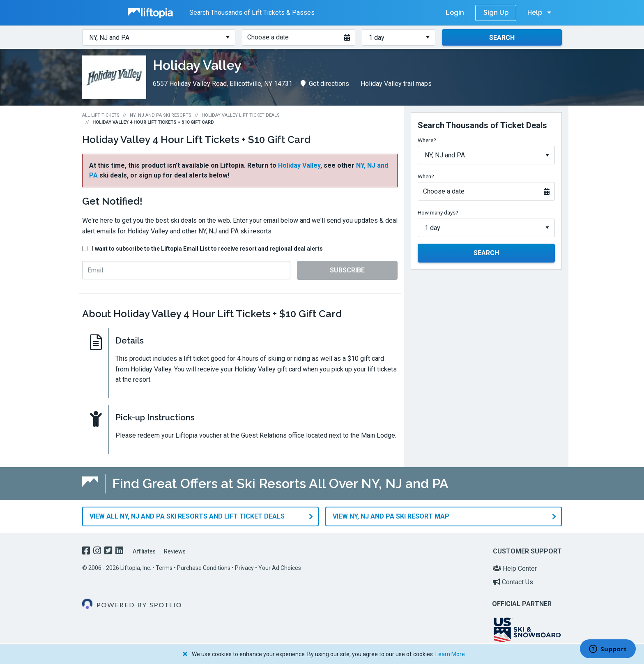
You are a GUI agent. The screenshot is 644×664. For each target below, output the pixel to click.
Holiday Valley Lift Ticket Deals (241, 115)
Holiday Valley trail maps (396, 84)
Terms (164, 567)
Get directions (325, 84)
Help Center (515, 568)
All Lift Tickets (101, 115)
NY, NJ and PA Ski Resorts (161, 115)
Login (455, 13)
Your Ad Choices (280, 567)
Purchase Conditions (204, 567)
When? (426, 176)
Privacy (244, 567)
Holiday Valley (299, 165)
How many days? (438, 212)
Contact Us (513, 582)
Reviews (175, 551)
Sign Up (496, 13)
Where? (427, 140)
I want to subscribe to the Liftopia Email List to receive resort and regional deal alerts (207, 249)
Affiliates (144, 551)
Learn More (450, 654)
